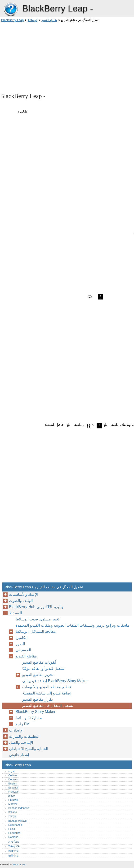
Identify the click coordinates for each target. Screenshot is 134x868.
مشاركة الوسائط (29, 718)
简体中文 (13, 851)
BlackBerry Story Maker (36, 712)
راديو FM (23, 724)
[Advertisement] (42, 57)
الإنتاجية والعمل (21, 743)
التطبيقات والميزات (24, 736)
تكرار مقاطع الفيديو (38, 699)
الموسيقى (23, 650)
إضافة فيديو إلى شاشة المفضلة (47, 693)
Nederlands (15, 825)
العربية (12, 771)
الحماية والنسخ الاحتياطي (29, 749)
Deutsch (13, 779)
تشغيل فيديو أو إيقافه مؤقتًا (43, 669)
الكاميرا (22, 638)
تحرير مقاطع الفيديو (38, 675)
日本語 (12, 816)
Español (13, 788)
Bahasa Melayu (17, 821)
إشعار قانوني (19, 755)
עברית (12, 796)
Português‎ (14, 833)
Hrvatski (13, 800)
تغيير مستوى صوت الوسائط (37, 619)
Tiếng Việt (14, 846)
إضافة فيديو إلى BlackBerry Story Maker (55, 681)
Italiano (13, 812)
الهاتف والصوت (21, 601)
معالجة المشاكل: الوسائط (36, 631)
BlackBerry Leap (11, 9)
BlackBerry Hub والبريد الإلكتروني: (37, 607)
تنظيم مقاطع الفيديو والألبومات (47, 687)
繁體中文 (13, 856)
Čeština (13, 775)
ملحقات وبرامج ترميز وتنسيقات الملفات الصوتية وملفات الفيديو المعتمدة (72, 625)
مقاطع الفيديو (49, 20)
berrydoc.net (19, 864)
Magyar (13, 804)
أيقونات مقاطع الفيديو (39, 662)
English (13, 784)
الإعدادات (16, 730)
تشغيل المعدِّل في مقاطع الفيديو (48, 706)
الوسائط (33, 20)
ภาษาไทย (14, 842)
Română (13, 837)
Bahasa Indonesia (19, 808)
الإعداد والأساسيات (24, 594)
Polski (12, 829)
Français (13, 792)
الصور (20, 644)
